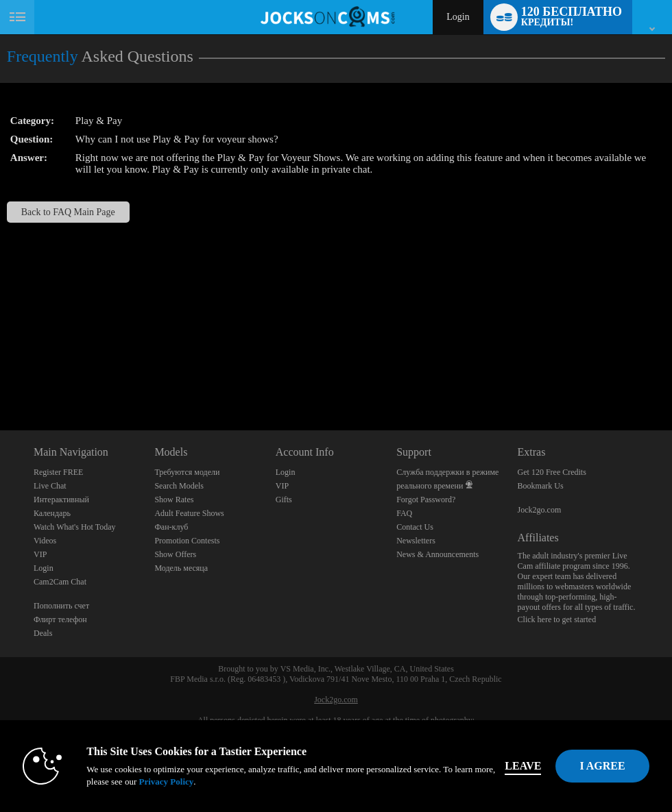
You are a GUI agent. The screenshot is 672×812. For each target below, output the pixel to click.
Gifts (284, 500)
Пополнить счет (61, 606)
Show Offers (175, 554)
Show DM (0, 379)
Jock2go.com (540, 510)
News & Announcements (437, 554)
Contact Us (415, 527)
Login (458, 17)
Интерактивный (61, 500)
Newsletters (416, 541)
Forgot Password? (426, 500)
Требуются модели (187, 472)
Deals (43, 633)
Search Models (179, 486)
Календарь (52, 513)
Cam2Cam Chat (60, 582)
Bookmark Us (541, 486)
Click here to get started (557, 619)
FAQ (404, 513)
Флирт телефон (60, 619)
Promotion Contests (187, 541)
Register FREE (58, 472)
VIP (40, 554)
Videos (45, 541)
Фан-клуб (171, 527)
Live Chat (50, 486)
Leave (523, 766)
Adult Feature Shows (189, 513)
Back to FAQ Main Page (68, 212)
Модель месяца (181, 568)
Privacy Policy (166, 782)
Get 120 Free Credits (552, 472)
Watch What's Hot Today (75, 527)
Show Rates (174, 500)
